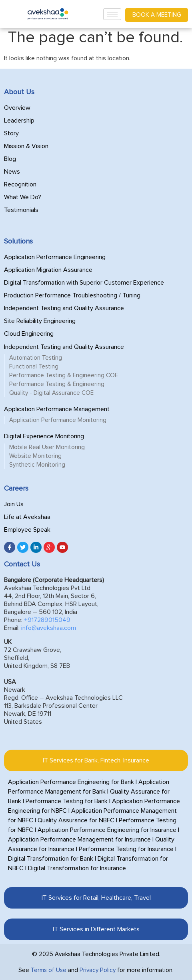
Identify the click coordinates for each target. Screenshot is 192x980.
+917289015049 (47, 620)
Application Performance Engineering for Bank (71, 782)
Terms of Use (49, 970)
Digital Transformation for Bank (51, 859)
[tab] (96, 760)
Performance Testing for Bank (67, 801)
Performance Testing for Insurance (126, 849)
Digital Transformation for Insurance (77, 868)
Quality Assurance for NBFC (76, 820)
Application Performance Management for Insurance (79, 839)
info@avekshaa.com (49, 628)
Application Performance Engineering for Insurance (107, 830)
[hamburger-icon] (112, 14)
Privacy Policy (98, 970)
